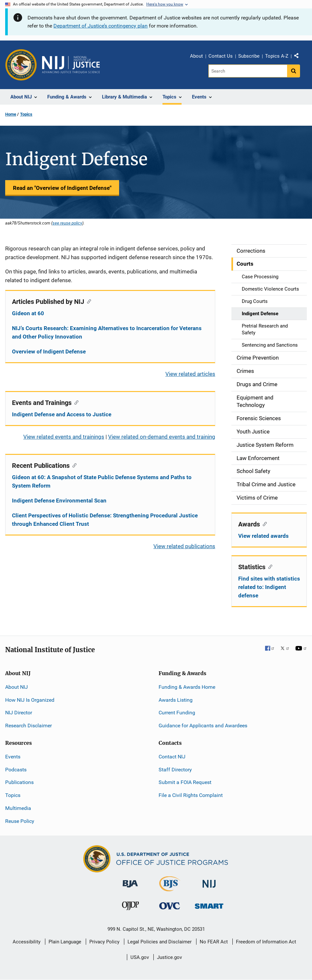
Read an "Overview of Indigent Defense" (62, 188)
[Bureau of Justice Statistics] (170, 888)
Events (13, 757)
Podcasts (16, 770)
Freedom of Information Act (266, 942)
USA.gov (140, 957)
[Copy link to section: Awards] (263, 524)
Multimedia (18, 808)
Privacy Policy (104, 942)
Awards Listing (176, 700)
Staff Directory (175, 770)
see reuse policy (67, 223)
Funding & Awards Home (187, 687)
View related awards (263, 536)
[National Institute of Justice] (209, 881)
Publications (19, 782)
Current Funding (177, 713)
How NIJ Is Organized (30, 700)
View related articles (190, 374)
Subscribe (249, 56)
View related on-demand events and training (162, 437)
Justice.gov (169, 957)
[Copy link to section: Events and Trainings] (75, 402)
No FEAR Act (214, 942)
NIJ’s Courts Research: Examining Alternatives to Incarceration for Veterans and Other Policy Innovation (107, 332)
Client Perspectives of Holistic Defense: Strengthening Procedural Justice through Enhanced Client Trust (105, 520)
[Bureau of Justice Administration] (130, 880)
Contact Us (221, 56)
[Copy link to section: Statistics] (269, 566)
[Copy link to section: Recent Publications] (73, 465)
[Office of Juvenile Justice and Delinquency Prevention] (130, 907)
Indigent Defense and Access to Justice (62, 414)
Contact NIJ (172, 757)
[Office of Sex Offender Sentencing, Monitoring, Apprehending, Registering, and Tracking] (209, 904)
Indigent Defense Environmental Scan (59, 501)
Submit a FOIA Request (185, 782)
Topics (26, 114)
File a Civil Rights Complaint (191, 795)
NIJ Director (19, 713)
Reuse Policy (20, 821)
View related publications (184, 546)
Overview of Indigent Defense (49, 352)
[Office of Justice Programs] (21, 65)
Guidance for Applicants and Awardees (203, 726)
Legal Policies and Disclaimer (160, 942)
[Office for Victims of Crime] (170, 906)
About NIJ (17, 687)
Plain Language (65, 942)
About (196, 56)
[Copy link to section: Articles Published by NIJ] (88, 301)
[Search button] (294, 71)
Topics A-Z (277, 56)
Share (299, 57)
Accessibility (27, 942)
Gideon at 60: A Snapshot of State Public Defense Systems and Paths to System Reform (102, 481)
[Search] (248, 71)
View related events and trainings (64, 437)
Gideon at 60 (28, 313)
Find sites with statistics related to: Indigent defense (269, 587)
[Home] (71, 65)
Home (11, 114)
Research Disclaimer (28, 726)
